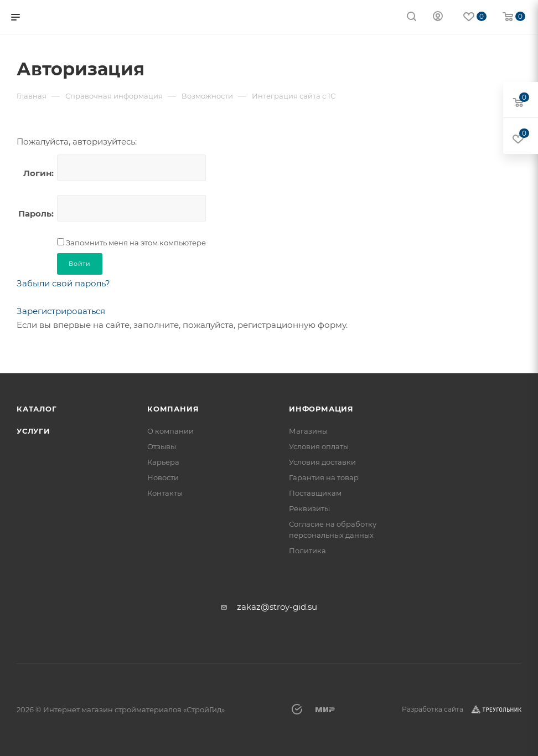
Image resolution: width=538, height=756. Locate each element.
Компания (173, 409)
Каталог (37, 409)
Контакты (165, 493)
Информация (321, 409)
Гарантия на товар (324, 477)
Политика (307, 551)
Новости (163, 477)
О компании (170, 431)
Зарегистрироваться (61, 311)
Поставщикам (315, 493)
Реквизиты (309, 508)
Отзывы (162, 446)
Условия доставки (322, 462)
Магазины (308, 431)
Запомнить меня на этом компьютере (135, 243)
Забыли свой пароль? (63, 283)
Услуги (33, 431)
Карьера (163, 462)
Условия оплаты (319, 446)
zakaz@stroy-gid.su (277, 607)
